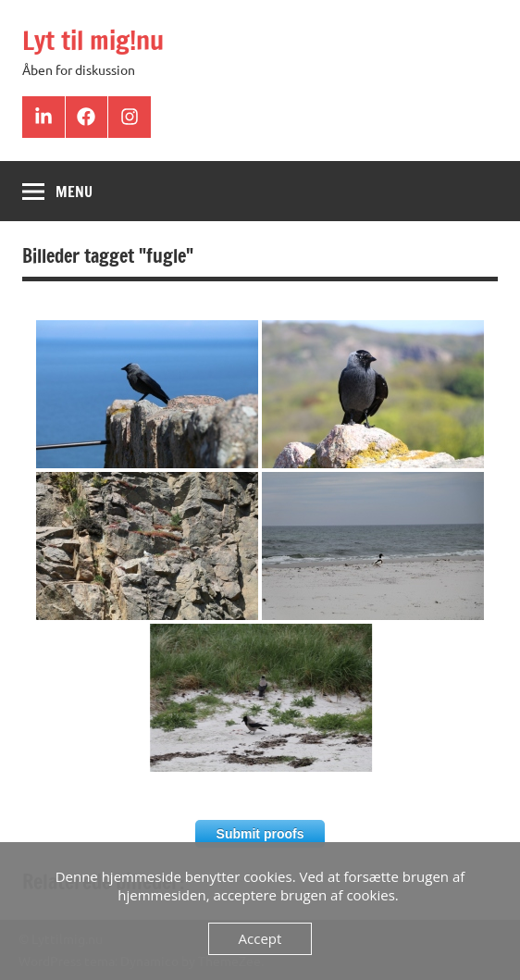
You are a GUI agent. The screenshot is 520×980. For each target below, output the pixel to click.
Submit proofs (260, 834)
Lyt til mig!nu (93, 40)
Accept (260, 938)
